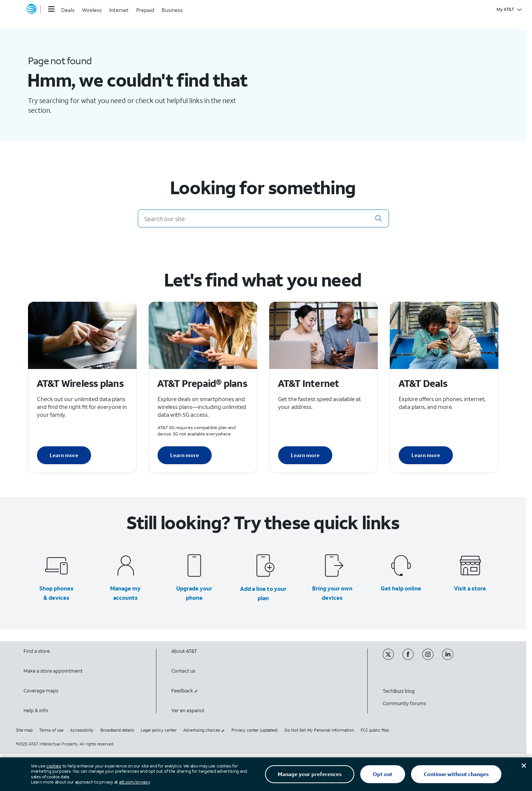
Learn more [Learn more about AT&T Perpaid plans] (185, 455)
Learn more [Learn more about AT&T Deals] (426, 455)
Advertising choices (204, 730)
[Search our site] (263, 218)
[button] (379, 218)
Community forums (404, 703)
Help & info (36, 711)
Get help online (401, 588)
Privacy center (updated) (255, 730)
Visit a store (470, 588)
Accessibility (82, 730)
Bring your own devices (332, 593)
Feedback (185, 691)
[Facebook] (412, 658)
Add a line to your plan (263, 593)
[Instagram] (432, 658)
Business (172, 10)
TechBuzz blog (399, 691)
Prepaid (145, 10)
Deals (68, 10)
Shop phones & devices (56, 593)
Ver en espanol (188, 711)
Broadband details (117, 730)
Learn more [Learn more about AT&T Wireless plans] (64, 455)
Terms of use (51, 730)
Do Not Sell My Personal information (319, 730)
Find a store (37, 651)
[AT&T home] (31, 9)
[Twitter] (393, 658)
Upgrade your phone (194, 593)
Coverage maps (41, 691)
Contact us (183, 671)
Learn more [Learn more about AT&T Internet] (305, 455)
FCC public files (375, 730)
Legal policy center (159, 730)
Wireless (92, 10)
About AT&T (184, 651)
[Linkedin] (451, 658)
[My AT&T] (509, 9)
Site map (24, 730)
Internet (119, 10)
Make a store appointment (53, 671)
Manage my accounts (125, 593)
